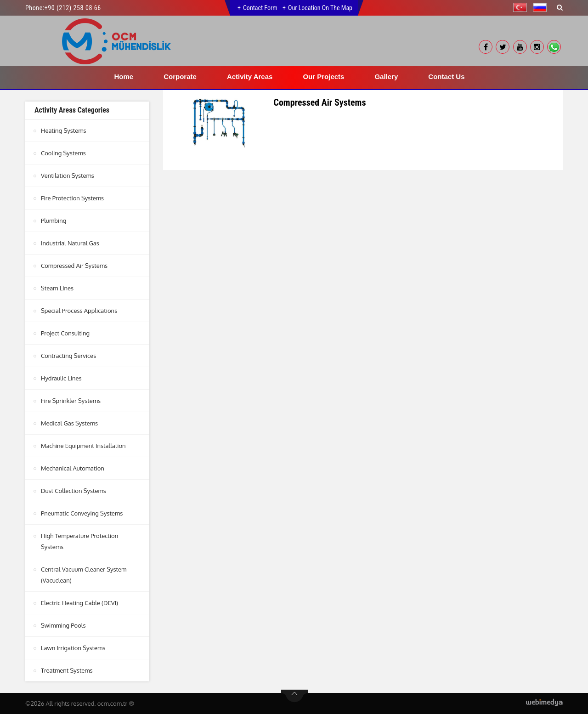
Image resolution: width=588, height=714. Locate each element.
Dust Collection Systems (73, 491)
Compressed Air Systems (74, 266)
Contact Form (260, 8)
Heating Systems (64, 130)
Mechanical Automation (73, 468)
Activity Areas (250, 76)
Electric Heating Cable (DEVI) (79, 603)
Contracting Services (68, 356)
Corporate (180, 76)
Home (124, 76)
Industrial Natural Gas (70, 243)
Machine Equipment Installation (83, 446)
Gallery (386, 76)
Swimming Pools (63, 625)
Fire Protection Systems (72, 198)
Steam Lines (57, 288)
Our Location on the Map (320, 8)
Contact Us (446, 76)
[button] (522, 7)
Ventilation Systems (68, 176)
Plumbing (54, 221)
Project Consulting (65, 333)
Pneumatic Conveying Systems (82, 513)
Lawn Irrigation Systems (73, 648)
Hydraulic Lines (61, 378)
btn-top (295, 696)
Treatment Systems (67, 670)
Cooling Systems (63, 153)
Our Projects (323, 76)
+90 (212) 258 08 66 (73, 8)
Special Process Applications (79, 311)
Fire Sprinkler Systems (71, 401)
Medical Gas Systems (69, 423)
